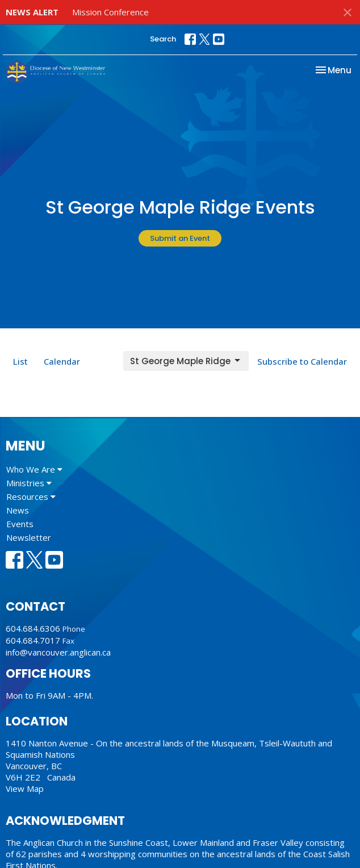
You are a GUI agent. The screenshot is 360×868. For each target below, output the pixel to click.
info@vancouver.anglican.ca (58, 652)
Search (163, 39)
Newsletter (29, 537)
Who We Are (34, 469)
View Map (25, 788)
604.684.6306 (33, 628)
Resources (31, 496)
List (20, 361)
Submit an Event (180, 238)
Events (20, 524)
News (18, 510)
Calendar (62, 361)
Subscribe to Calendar (302, 361)
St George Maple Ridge (186, 361)
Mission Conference (110, 12)
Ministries (29, 483)
